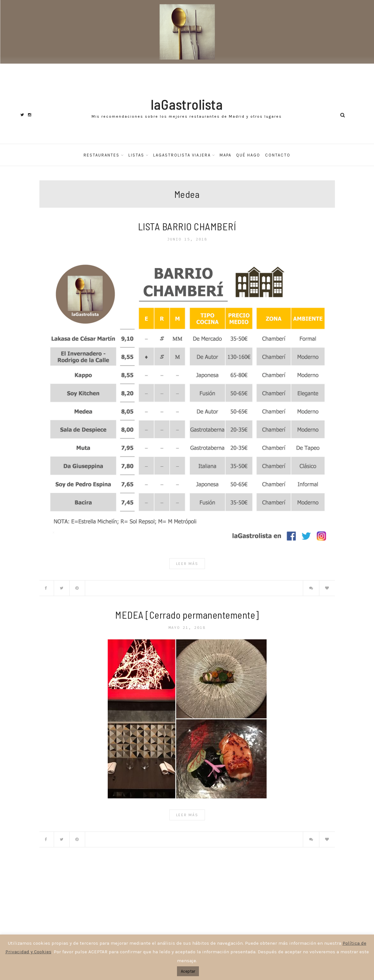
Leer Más (187, 564)
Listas (136, 155)
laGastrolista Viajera (182, 155)
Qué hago (248, 155)
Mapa (225, 155)
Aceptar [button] (188, 971)
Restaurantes (102, 155)
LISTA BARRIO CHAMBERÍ (187, 226)
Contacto (278, 155)
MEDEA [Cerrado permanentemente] (187, 615)
